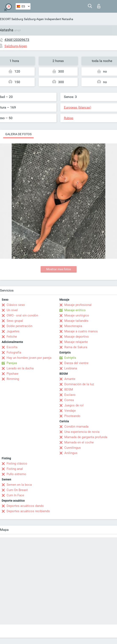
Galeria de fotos (18, 134)
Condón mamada (76, 427)
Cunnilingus (73, 448)
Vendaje (70, 411)
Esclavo (70, 395)
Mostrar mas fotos (59, 269)
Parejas (12, 363)
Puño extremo (16, 474)
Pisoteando (72, 416)
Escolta (12, 347)
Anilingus (71, 453)
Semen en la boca (19, 485)
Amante (70, 379)
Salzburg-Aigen (34, 19)
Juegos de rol (74, 405)
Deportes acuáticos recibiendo (28, 511)
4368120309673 (17, 40)
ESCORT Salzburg (12, 19)
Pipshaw (12, 374)
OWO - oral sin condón (22, 315)
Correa (69, 400)
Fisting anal (15, 469)
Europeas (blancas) (78, 107)
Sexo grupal (15, 321)
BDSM (69, 389)
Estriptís (70, 358)
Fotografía (14, 352)
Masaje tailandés (76, 321)
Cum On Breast (17, 490)
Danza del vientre (76, 363)
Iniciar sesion (99, 6)
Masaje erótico (75, 310)
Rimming (13, 379)
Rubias (69, 118)
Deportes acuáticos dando (25, 506)
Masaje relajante (76, 342)
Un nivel (12, 310)
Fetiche (12, 337)
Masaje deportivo (77, 337)
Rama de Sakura (76, 347)
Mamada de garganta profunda (86, 437)
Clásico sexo (16, 305)
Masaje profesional (78, 305)
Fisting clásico (17, 464)
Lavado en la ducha (20, 368)
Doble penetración (19, 326)
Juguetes (13, 331)
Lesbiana (71, 368)
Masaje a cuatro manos (81, 331)
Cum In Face (15, 495)
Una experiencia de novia (82, 432)
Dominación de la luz (79, 384)
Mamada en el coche (79, 442)
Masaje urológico (77, 315)
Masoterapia (73, 326)
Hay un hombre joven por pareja (29, 358)
